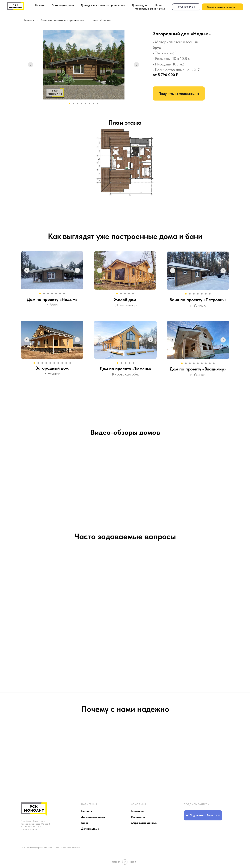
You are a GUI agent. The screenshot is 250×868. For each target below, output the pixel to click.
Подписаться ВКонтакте (205, 815)
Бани (159, 5)
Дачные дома (140, 5)
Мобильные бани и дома (150, 9)
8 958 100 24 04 (29, 829)
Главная (40, 5)
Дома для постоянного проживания (103, 5)
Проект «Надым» (101, 20)
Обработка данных (144, 823)
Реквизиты (138, 817)
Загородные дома (63, 5)
